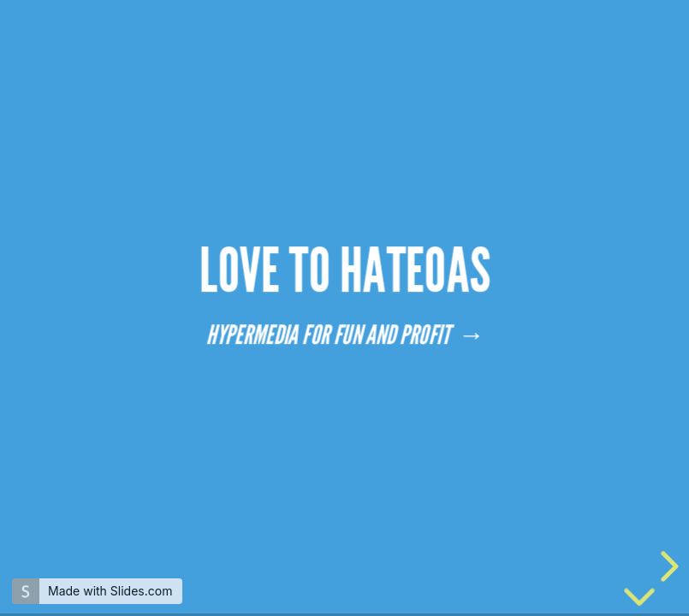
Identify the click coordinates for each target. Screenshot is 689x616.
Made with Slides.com (110, 591)
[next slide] (667, 566)
